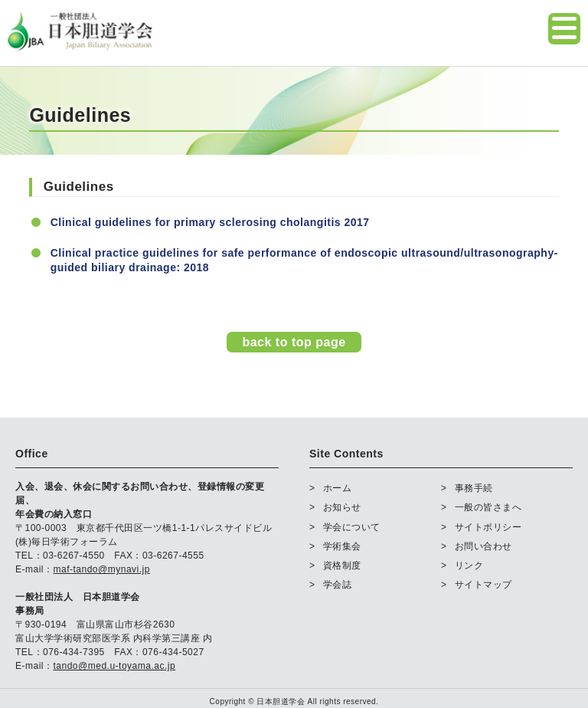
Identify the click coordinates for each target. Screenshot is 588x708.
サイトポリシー (488, 527)
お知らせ (342, 507)
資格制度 (342, 565)
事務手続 (474, 488)
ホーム (338, 488)
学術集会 (342, 546)
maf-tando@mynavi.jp (102, 569)
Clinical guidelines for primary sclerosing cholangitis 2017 (210, 222)
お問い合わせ (483, 546)
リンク (469, 565)
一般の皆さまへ (488, 507)
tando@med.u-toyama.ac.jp (115, 666)
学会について (352, 527)
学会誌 (338, 585)
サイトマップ (483, 585)
